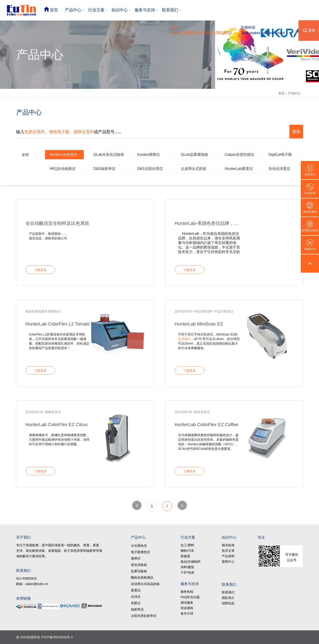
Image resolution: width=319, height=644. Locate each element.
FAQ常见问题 (190, 597)
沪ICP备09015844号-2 (57, 637)
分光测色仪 (139, 546)
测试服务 (187, 603)
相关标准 (228, 545)
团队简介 (228, 598)
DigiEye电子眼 (280, 155)
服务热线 (187, 592)
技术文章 (228, 551)
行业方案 (96, 10)
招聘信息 (228, 603)
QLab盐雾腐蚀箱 (194, 155)
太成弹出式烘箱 (194, 169)
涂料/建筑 (187, 567)
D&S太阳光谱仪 (150, 169)
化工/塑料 (187, 545)
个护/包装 (187, 572)
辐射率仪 (137, 609)
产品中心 (73, 10)
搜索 (312, 30)
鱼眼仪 (136, 603)
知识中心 (120, 10)
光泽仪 (136, 597)
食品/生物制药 (191, 562)
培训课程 (187, 608)
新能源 (185, 556)
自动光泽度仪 (279, 169)
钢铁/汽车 (187, 551)
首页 (54, 10)
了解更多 (40, 272)
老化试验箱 (139, 565)
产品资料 (228, 556)
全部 (25, 155)
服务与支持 (145, 10)
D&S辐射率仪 (104, 169)
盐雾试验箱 (139, 571)
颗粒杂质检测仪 (142, 578)
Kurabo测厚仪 (148, 155)
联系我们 (170, 10)
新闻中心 (228, 562)
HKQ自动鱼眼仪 (63, 169)
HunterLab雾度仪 (239, 169)
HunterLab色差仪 (64, 155)
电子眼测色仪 (140, 552)
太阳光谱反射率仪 (144, 616)
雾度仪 (136, 590)
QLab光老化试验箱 (109, 155)
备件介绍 (187, 613)
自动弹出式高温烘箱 (145, 584)
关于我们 (23, 537)
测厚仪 (136, 558)
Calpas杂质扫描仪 (240, 155)
